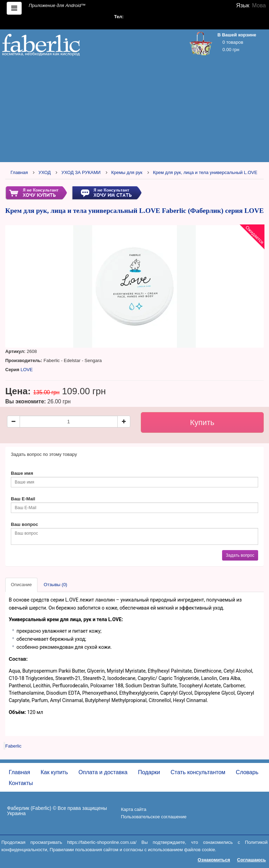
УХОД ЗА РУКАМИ (81, 172)
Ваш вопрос (25, 524)
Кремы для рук (127, 172)
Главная (19, 172)
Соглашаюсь (251, 860)
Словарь (247, 772)
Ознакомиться (214, 860)
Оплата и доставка (103, 772)
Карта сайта (133, 809)
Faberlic (13, 746)
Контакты (21, 783)
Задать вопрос (240, 555)
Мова (259, 5)
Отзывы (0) (56, 585)
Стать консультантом (198, 772)
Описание (21, 585)
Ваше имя (22, 473)
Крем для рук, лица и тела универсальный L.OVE (205, 172)
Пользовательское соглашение (154, 817)
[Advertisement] (134, 111)
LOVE (27, 370)
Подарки (149, 772)
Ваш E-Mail (23, 499)
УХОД (45, 172)
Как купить (54, 772)
